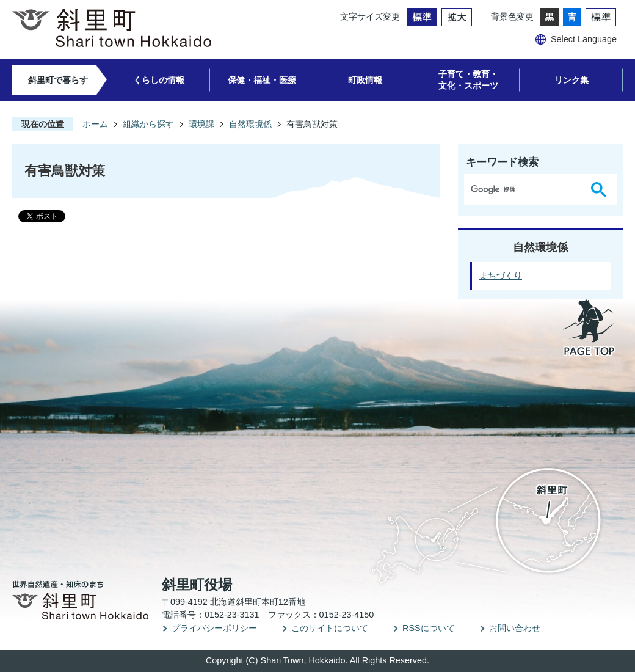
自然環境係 (250, 124)
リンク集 (571, 80)
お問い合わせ (515, 628)
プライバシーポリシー (214, 628)
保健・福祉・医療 (262, 80)
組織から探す (148, 124)
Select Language (584, 39)
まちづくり (501, 276)
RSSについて (429, 628)
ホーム (95, 124)
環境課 (201, 124)
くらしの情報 (159, 80)
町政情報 (365, 80)
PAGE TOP (590, 329)
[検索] (525, 189)
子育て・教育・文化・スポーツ (468, 80)
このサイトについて (330, 628)
